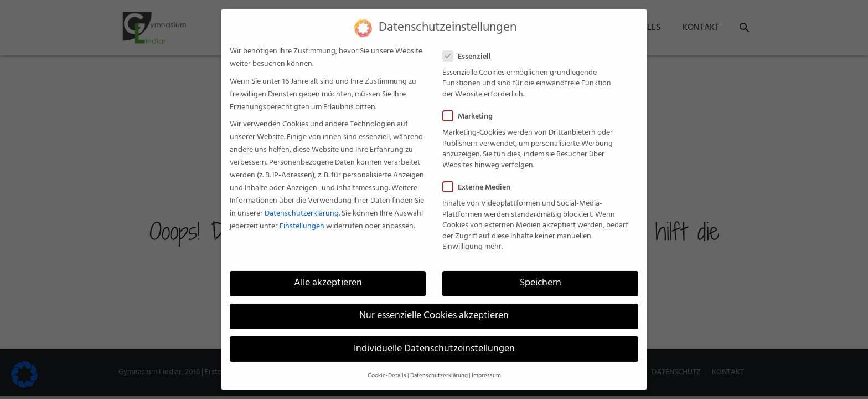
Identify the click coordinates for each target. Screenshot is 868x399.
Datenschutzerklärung (302, 208)
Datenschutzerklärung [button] (439, 369)
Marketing (471, 111)
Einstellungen (302, 220)
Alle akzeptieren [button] (328, 277)
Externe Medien (480, 181)
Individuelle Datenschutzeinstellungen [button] (434, 342)
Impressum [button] (486, 369)
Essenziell (470, 51)
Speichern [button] (541, 277)
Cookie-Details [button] (387, 369)
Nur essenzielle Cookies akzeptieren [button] (434, 310)
